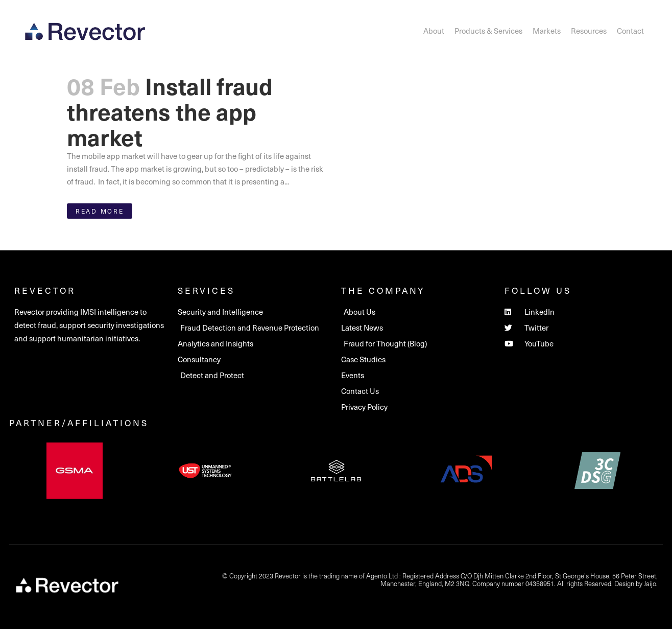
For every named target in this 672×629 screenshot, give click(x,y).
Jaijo (650, 583)
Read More (100, 211)
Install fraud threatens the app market (170, 111)
